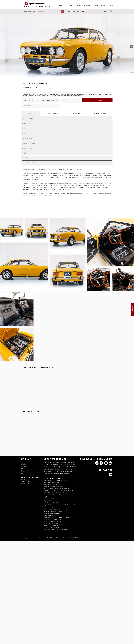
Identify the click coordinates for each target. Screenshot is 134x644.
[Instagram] (97, 463)
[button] (30, 11)
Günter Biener (102, 531)
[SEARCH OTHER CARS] (97, 100)
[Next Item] (131, 47)
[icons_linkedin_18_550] (110, 463)
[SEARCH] (48, 12)
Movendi (110, 531)
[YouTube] (106, 463)
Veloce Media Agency (33, 538)
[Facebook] (101, 463)
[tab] (31, 114)
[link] (111, 11)
